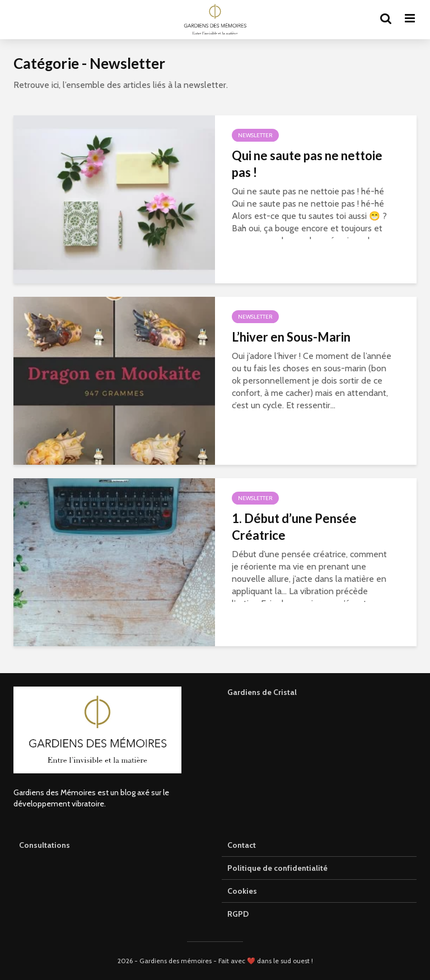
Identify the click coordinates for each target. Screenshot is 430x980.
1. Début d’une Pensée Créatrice (294, 527)
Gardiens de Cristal (262, 692)
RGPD (238, 914)
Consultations (45, 845)
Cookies (242, 891)
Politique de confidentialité (277, 868)
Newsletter (255, 135)
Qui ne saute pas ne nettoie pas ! (307, 164)
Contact (242, 845)
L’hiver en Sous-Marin (291, 337)
